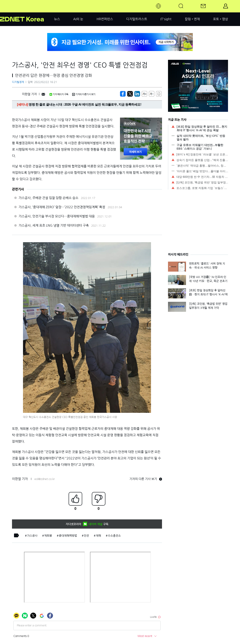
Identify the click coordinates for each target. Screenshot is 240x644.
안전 (86, 536)
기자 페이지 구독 (59, 94)
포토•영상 (220, 19)
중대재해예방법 (68, 536)
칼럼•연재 (192, 19)
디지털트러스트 (137, 19)
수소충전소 (114, 536)
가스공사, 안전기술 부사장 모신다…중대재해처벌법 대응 (57, 216)
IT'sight (166, 19)
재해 (98, 536)
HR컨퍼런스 (105, 19)
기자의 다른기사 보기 (84, 94)
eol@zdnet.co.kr (45, 479)
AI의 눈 (78, 19)
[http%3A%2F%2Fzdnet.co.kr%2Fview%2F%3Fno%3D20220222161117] (137, 94)
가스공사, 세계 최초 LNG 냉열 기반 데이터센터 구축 (54, 225)
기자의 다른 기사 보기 (146, 479)
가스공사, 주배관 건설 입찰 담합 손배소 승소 (48, 198)
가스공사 (32, 536)
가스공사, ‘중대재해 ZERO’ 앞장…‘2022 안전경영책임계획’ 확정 (62, 207)
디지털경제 (18, 82)
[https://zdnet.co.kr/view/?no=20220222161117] (123, 94)
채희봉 (48, 536)
